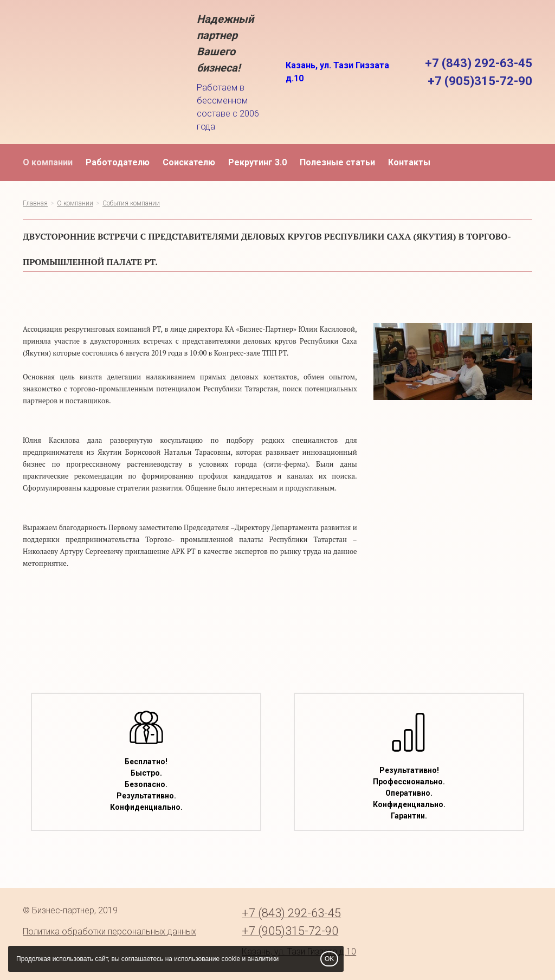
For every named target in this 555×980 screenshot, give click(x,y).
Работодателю (118, 162)
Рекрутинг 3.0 (257, 162)
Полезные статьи (337, 162)
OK (329, 959)
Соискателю (189, 162)
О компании (48, 162)
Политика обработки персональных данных (109, 931)
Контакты (409, 162)
